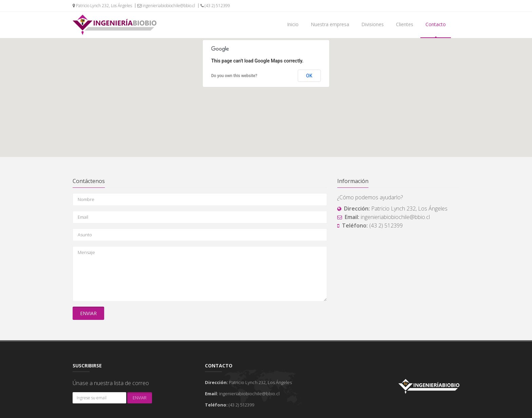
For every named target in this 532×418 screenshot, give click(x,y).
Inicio (293, 24)
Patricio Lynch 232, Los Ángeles (102, 6)
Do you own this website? (234, 76)
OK (309, 76)
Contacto (436, 24)
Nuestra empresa (330, 24)
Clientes (405, 24)
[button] (266, 91)
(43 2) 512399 (215, 6)
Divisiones (373, 24)
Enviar (88, 313)
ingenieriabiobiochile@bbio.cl (166, 6)
